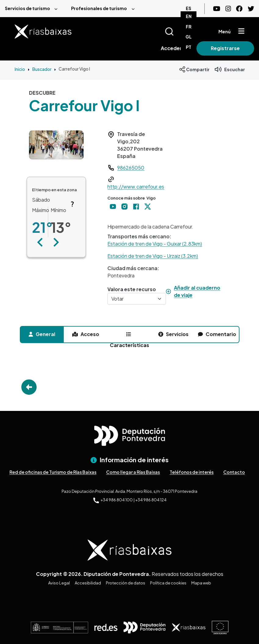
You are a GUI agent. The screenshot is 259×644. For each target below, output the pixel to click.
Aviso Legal (59, 583)
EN (189, 16)
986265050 (131, 168)
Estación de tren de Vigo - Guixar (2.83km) (155, 244)
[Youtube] (217, 9)
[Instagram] (228, 9)
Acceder (171, 48)
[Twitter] (251, 9)
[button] (40, 242)
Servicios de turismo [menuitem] (27, 8)
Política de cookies (168, 583)
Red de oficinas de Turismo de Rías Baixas (53, 472)
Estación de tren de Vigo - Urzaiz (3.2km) (153, 256)
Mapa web (201, 583)
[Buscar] (177, 31)
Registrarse (225, 48)
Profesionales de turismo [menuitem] (99, 8)
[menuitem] (33, 9)
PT (189, 47)
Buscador (42, 69)
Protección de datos (126, 583)
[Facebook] (239, 9)
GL (189, 37)
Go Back (29, 387)
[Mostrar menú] (241, 31)
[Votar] (137, 299)
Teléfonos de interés (192, 472)
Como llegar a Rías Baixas (133, 472)
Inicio (20, 69)
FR (189, 27)
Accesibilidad (88, 583)
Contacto (234, 472)
